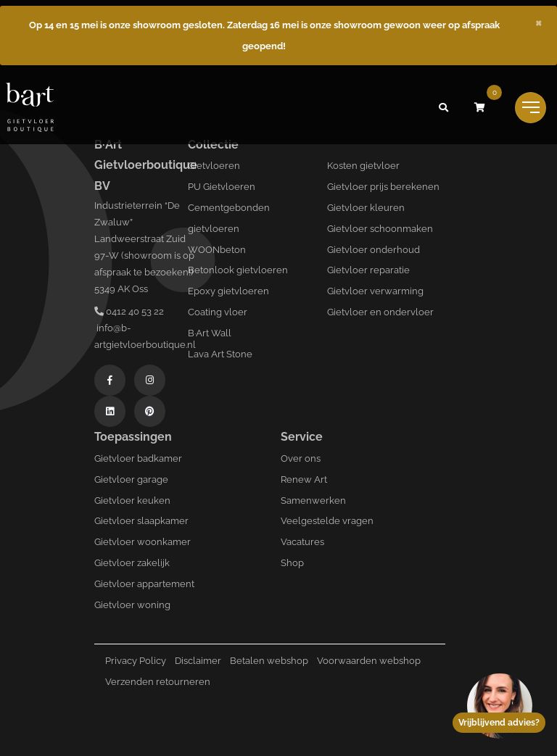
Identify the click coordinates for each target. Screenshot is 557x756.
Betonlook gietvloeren (238, 270)
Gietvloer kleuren (366, 208)
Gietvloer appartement (144, 584)
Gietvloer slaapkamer (141, 521)
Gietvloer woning (132, 605)
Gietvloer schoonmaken (380, 229)
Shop (292, 563)
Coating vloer (218, 312)
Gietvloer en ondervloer (380, 312)
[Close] (539, 22)
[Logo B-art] (30, 108)
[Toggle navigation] (531, 108)
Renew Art (304, 479)
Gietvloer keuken (132, 500)
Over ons (301, 458)
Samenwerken (313, 500)
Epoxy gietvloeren (228, 291)
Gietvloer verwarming (375, 291)
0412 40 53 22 (129, 311)
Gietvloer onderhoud (374, 250)
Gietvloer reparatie (368, 270)
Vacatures (302, 542)
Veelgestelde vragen (327, 521)
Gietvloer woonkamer (143, 542)
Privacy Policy (136, 661)
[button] (443, 107)
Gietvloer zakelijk (132, 563)
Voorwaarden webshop (369, 661)
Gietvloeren (214, 166)
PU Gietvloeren (222, 187)
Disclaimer (198, 661)
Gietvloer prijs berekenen (383, 187)
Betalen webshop (269, 661)
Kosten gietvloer (363, 166)
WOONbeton (217, 250)
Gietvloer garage (131, 479)
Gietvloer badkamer (138, 458)
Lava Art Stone (220, 354)
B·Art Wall (210, 333)
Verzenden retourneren (158, 682)
